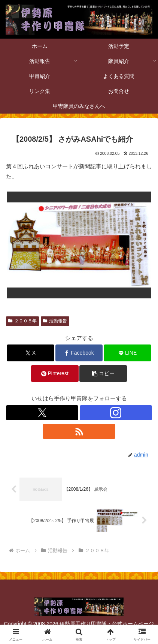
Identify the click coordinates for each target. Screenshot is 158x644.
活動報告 (55, 321)
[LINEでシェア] (127, 353)
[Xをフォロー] (42, 413)
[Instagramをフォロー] (116, 413)
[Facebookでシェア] (79, 353)
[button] (103, 374)
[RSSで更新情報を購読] (79, 431)
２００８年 (22, 321)
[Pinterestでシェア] (55, 374)
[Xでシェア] (31, 353)
